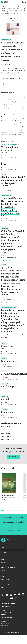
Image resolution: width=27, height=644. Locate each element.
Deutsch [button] (4, 553)
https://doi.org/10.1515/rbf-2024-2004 (15, 71)
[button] (3, 84)
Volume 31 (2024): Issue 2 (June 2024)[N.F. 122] (12, 9)
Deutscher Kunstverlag (15, 633)
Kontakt (3, 617)
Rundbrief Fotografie (14, 7)
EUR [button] (3, 548)
